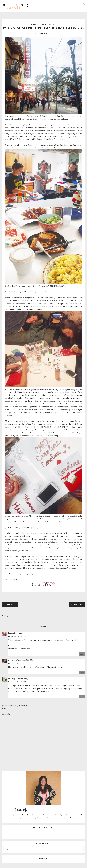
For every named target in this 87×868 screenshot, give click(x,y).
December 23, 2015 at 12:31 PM (18, 663)
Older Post (77, 604)
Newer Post (10, 604)
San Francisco (50, 24)
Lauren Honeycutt (15, 633)
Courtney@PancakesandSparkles (21, 660)
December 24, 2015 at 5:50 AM (17, 682)
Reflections (36, 24)
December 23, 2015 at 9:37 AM (17, 636)
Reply (82, 654)
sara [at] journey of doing (18, 679)
